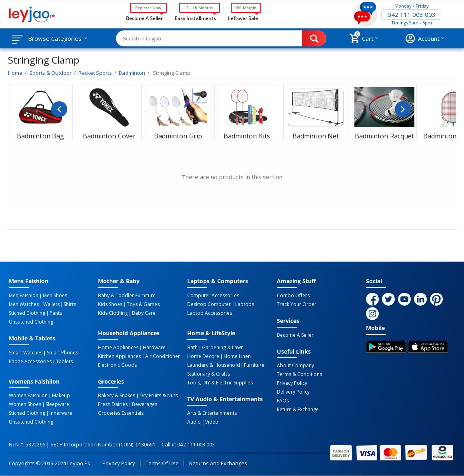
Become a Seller (144, 18)
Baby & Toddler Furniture (127, 296)
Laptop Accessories (210, 313)
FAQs (283, 401)
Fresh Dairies (113, 404)
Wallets (51, 304)
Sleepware (57, 404)
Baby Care (144, 313)
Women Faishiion (28, 396)
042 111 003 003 (412, 14)
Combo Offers (293, 296)
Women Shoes (25, 404)
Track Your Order (297, 304)
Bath (192, 348)
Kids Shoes (110, 304)
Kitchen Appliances (119, 356)
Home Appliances (118, 348)
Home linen (237, 356)
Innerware (61, 413)
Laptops (245, 304)
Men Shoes (55, 296)
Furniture (254, 365)
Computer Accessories (213, 296)
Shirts (70, 304)
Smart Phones (62, 353)
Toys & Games (143, 304)
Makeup (61, 396)
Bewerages (145, 404)
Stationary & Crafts (208, 374)
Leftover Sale (243, 18)
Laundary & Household (213, 365)
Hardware (154, 348)
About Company (295, 366)
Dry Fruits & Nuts (159, 396)
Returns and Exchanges (218, 463)
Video (212, 422)
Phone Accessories (30, 362)
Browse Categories (55, 38)
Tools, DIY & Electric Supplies (220, 383)
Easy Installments (195, 18)
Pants (56, 313)
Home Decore (203, 356)
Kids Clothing (113, 313)
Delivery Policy (293, 392)
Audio (194, 422)
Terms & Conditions (299, 374)
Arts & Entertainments (212, 413)
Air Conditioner (163, 356)
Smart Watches (26, 353)
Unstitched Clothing (31, 322)
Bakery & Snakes (117, 396)
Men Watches (24, 304)
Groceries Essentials (121, 413)
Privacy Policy (292, 383)
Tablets (64, 362)
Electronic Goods (117, 365)
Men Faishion (24, 296)
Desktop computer (209, 304)
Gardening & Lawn (223, 348)
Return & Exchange (298, 410)
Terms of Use (162, 463)
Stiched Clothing (27, 313)
